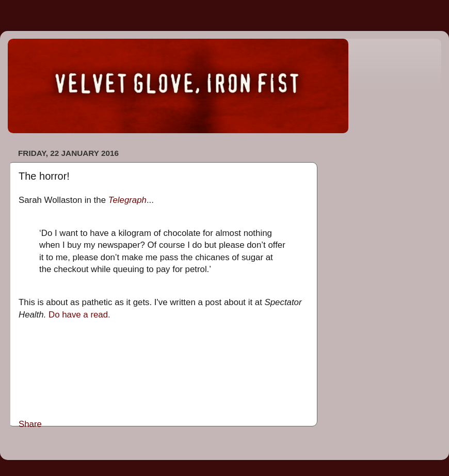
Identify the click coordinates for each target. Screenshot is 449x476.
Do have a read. (79, 315)
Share (30, 424)
